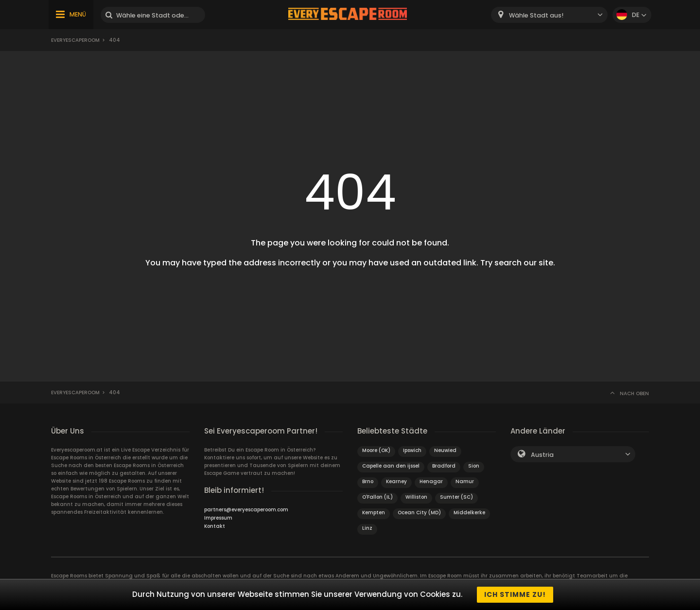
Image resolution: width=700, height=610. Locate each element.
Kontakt (215, 526)
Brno (368, 481)
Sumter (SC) (456, 497)
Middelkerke (469, 513)
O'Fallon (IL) (377, 497)
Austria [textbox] (542, 455)
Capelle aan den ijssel (391, 466)
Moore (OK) (376, 450)
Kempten (374, 513)
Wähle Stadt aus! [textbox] (536, 15)
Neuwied (445, 450)
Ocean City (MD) (419, 513)
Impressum (218, 518)
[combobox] (549, 15)
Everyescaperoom (75, 40)
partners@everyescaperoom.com (246, 510)
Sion (474, 466)
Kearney (396, 481)
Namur (465, 481)
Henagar (431, 481)
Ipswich (412, 450)
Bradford (444, 466)
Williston (416, 497)
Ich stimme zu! (515, 594)
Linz (367, 528)
